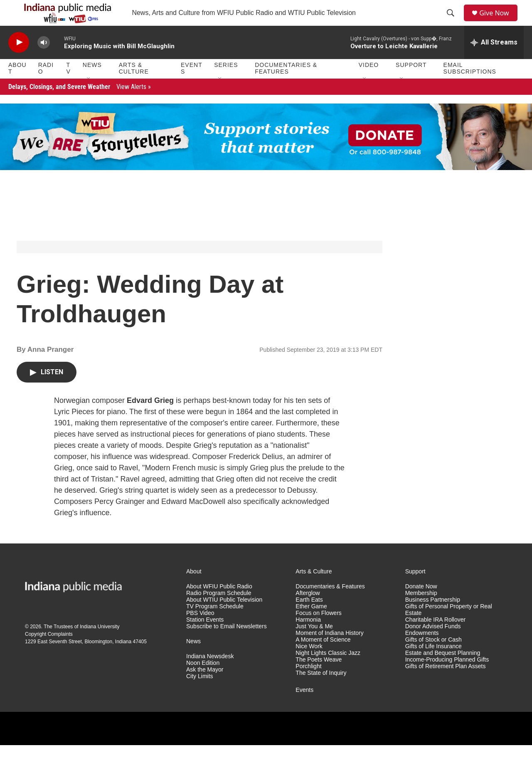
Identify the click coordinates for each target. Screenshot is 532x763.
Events (192, 86)
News (92, 83)
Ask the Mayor (205, 688)
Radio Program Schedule (219, 611)
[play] (19, 60)
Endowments (422, 651)
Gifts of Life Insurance (433, 664)
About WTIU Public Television (224, 618)
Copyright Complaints (49, 652)
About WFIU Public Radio (219, 605)
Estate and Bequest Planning (443, 671)
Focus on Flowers (318, 631)
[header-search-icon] (453, 22)
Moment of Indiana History (329, 651)
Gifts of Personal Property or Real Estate (449, 628)
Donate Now (421, 605)
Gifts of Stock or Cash (433, 658)
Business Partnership (433, 618)
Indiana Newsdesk (210, 674)
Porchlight (308, 684)
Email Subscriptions (470, 86)
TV (69, 86)
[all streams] (494, 60)
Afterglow (308, 611)
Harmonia (308, 638)
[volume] (44, 60)
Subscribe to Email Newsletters (227, 644)
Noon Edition (203, 681)
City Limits (200, 694)
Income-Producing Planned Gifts (447, 678)
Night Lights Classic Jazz (328, 671)
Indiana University (100, 645)
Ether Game (311, 625)
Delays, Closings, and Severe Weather (80, 105)
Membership (421, 611)
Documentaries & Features (286, 86)
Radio (46, 86)
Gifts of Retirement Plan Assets (446, 684)
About (17, 86)
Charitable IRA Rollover (436, 638)
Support (411, 83)
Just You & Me (314, 644)
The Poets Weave (319, 678)
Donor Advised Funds (433, 644)
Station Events (205, 638)
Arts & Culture (134, 86)
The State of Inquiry (321, 691)
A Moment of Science (323, 658)
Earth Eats (309, 618)
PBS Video (200, 631)
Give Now (499, 22)
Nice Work (309, 664)
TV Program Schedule (215, 625)
